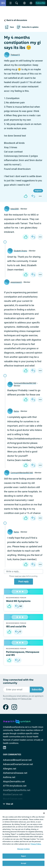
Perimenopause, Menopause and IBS (23, 653)
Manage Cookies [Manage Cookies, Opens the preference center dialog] (23, 849)
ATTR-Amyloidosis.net (15, 786)
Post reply (23, 582)
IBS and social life (16, 626)
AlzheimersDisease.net (15, 773)
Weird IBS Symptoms (18, 601)
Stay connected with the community (18, 681)
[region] (23, 839)
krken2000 (15, 209)
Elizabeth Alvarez (20, 251)
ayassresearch (16, 282)
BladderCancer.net (13, 794)
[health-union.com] (17, 721)
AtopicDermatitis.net (14, 781)
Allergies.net (10, 769)
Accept (24, 863)
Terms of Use (26, 699)
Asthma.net (9, 777)
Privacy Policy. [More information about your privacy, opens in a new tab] (36, 844)
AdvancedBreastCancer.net (17, 760)
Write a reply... (13, 571)
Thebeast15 (15, 55)
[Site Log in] (31, 3)
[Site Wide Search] (17, 3)
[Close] (44, 813)
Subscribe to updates (27, 27)
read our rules (20, 576)
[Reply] (33, 196)
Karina (16, 411)
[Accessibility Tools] (24, 3)
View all (8, 804)
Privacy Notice (12, 699)
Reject (24, 856)
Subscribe (40, 3)
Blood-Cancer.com (13, 799)
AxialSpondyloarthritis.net (17, 790)
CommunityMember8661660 (25, 383)
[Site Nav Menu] (11, 3)
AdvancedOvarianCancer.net (18, 764)
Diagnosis (38, 191)
